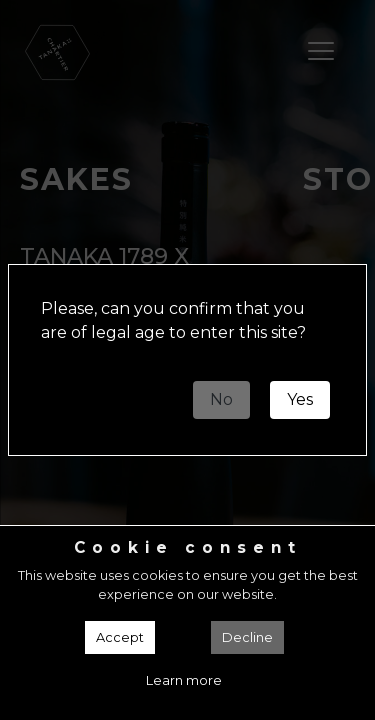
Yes (300, 399)
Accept (120, 637)
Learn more (184, 680)
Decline (247, 637)
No (221, 399)
